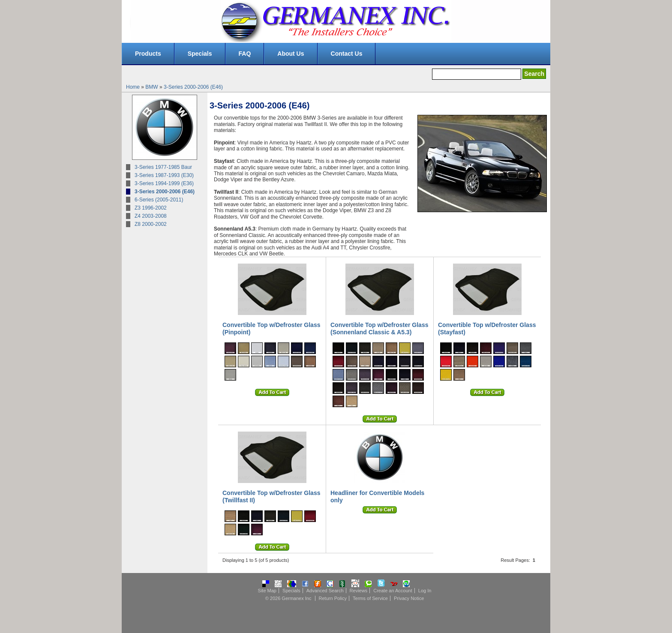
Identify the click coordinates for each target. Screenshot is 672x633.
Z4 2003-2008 (151, 216)
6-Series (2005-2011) (159, 200)
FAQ (245, 54)
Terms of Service (370, 598)
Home (133, 87)
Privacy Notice (409, 598)
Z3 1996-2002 (151, 208)
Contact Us (347, 54)
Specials (200, 54)
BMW (151, 87)
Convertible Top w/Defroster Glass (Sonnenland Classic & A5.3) (379, 328)
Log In (425, 591)
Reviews (359, 591)
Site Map (267, 591)
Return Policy (333, 598)
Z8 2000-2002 (151, 224)
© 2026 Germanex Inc (288, 598)
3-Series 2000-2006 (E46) (193, 87)
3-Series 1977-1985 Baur (163, 167)
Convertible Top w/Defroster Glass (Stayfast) (487, 328)
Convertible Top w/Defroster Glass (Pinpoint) (271, 328)
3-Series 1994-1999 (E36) (164, 183)
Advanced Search (325, 591)
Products (148, 54)
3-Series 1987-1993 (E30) (164, 175)
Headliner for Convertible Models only (377, 496)
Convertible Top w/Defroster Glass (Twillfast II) (271, 496)
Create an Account (393, 591)
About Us (291, 54)
